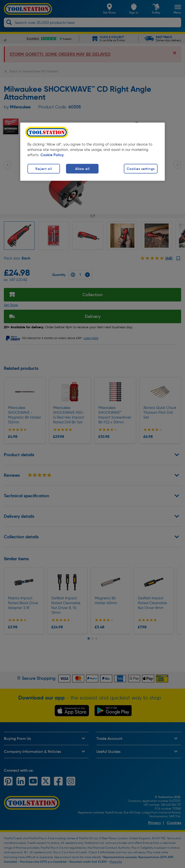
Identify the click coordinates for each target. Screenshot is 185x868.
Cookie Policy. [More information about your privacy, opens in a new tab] (52, 155)
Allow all (82, 169)
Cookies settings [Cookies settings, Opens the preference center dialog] (141, 169)
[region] (92, 152)
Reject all (44, 169)
